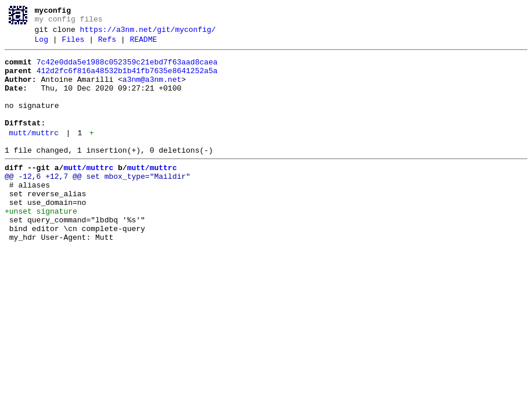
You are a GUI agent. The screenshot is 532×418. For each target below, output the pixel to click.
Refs (107, 45)
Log (42, 45)
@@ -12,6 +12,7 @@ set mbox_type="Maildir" (98, 203)
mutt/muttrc (34, 154)
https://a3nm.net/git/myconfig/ (148, 33)
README (143, 45)
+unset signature (41, 244)
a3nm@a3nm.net (152, 90)
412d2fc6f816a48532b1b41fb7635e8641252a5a (127, 80)
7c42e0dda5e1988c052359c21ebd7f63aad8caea (127, 69)
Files (73, 45)
